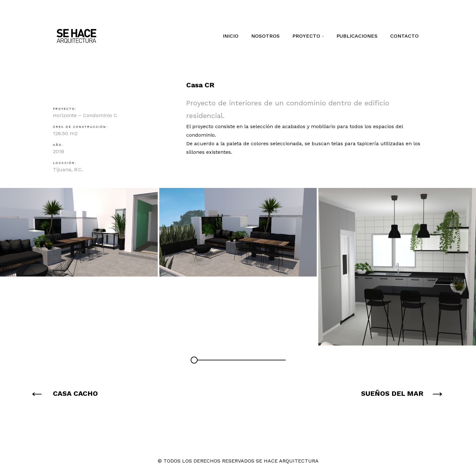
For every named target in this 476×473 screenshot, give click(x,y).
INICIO (231, 36)
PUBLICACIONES (357, 36)
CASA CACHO (75, 393)
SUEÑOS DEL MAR (392, 393)
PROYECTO (310, 36)
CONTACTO (404, 36)
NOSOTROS (265, 36)
